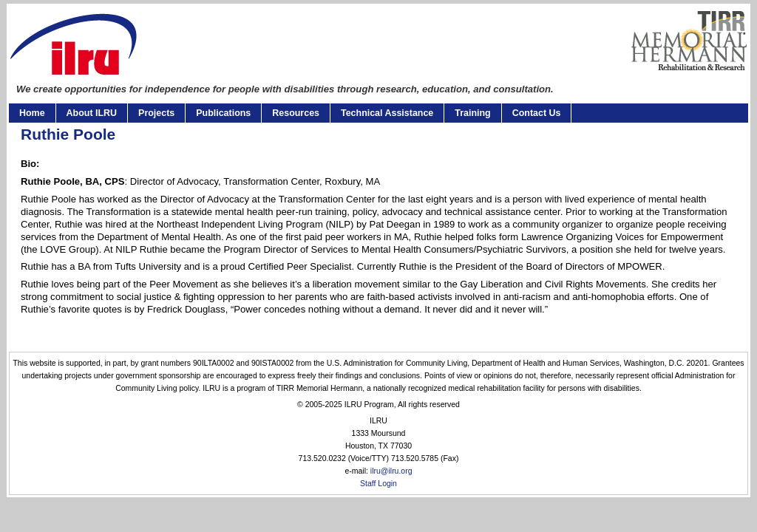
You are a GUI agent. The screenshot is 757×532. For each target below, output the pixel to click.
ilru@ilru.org (391, 471)
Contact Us (537, 113)
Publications (223, 113)
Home (32, 113)
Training (472, 113)
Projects (156, 113)
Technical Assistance (387, 113)
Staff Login (378, 484)
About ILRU (92, 113)
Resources (296, 113)
